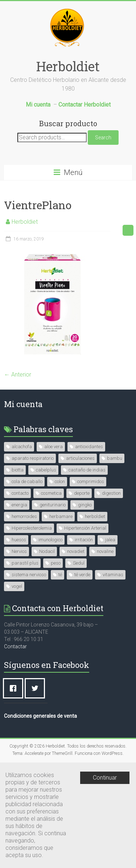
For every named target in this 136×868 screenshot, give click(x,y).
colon (60, 481)
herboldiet (95, 516)
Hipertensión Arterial (85, 528)
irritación (84, 540)
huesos (19, 540)
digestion (111, 493)
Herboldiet (68, 66)
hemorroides (24, 516)
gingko (85, 505)
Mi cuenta (23, 404)
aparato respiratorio (33, 458)
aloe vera (53, 447)
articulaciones (80, 458)
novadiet (76, 551)
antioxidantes (89, 447)
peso (56, 563)
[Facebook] (15, 688)
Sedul (79, 563)
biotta (18, 470)
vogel (17, 586)
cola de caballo (27, 481)
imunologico (50, 540)
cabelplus (46, 470)
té (60, 575)
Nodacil (47, 551)
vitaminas (113, 575)
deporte (82, 493)
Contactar (15, 646)
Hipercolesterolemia (32, 528)
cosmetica (51, 493)
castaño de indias (87, 470)
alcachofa (22, 447)
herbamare (61, 516)
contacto (20, 493)
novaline (105, 551)
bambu (115, 458)
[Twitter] (37, 688)
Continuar (105, 778)
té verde (82, 575)
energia (19, 505)
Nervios (19, 551)
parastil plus (25, 563)
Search (103, 138)
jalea (110, 540)
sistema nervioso (29, 575)
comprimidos (91, 481)
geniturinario (53, 505)
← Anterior (18, 375)
